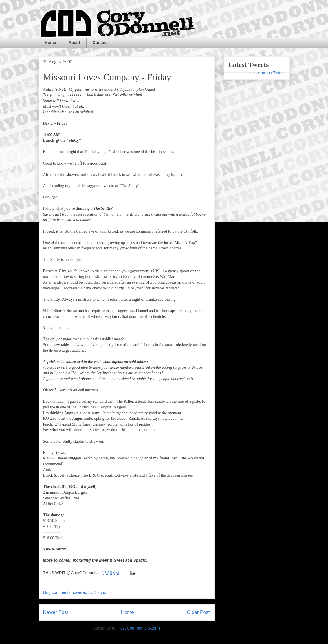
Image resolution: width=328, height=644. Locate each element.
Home (51, 43)
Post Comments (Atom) (139, 628)
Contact (100, 43)
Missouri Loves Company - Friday (107, 77)
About (74, 43)
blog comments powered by (75, 592)
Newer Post (56, 612)
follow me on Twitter (267, 73)
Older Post (198, 612)
